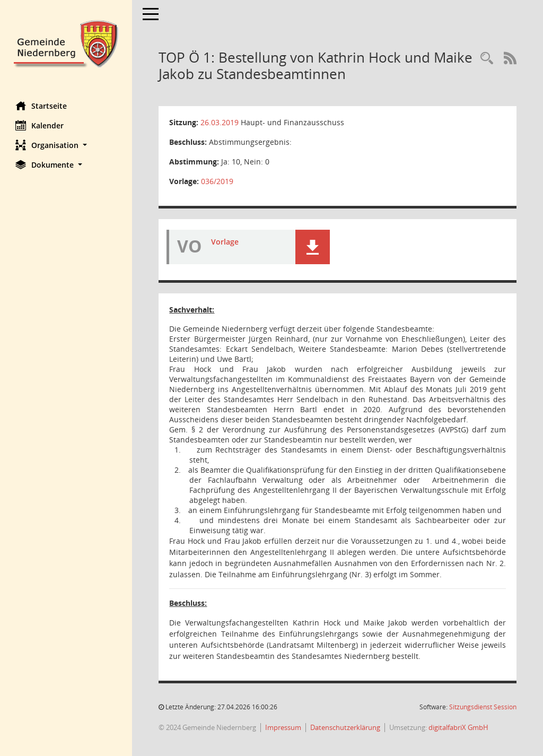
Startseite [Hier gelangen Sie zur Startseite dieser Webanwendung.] (42, 106)
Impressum (284, 727)
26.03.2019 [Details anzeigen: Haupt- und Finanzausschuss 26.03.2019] (220, 122)
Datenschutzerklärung (346, 727)
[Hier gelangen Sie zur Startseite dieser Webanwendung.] (66, 43)
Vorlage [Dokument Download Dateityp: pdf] (225, 242)
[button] (66, 145)
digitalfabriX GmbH (459, 727)
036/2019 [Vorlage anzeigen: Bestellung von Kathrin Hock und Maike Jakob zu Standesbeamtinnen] (218, 181)
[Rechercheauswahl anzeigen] (487, 59)
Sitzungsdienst (483, 707)
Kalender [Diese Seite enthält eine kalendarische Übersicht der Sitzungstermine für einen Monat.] (40, 125)
